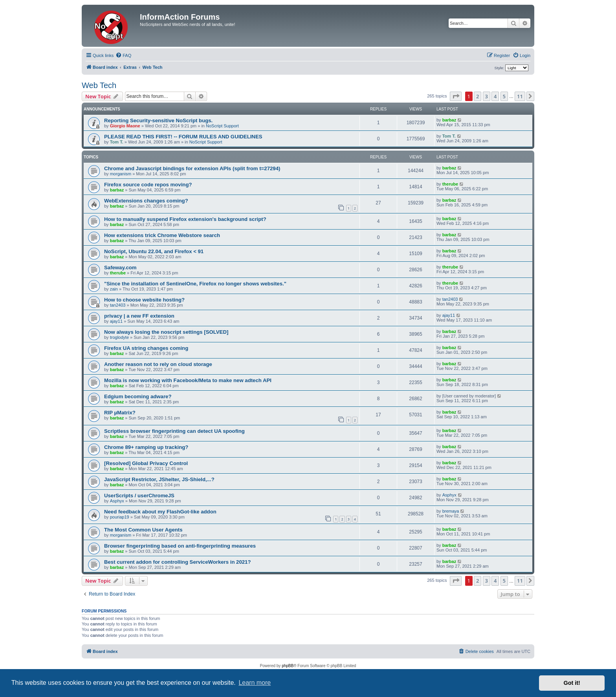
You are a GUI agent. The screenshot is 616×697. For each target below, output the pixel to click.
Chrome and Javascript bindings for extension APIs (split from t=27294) (192, 168)
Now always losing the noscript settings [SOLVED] (166, 332)
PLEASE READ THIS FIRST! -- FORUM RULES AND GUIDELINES (183, 137)
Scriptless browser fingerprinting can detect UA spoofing (174, 431)
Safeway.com (120, 268)
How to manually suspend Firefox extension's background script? (185, 219)
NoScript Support (222, 126)
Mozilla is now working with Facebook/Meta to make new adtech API (188, 380)
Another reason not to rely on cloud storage (158, 364)
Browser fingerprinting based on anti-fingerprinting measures (180, 546)
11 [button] (520, 96)
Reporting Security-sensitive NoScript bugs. (158, 120)
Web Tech (99, 85)
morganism (121, 174)
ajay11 (116, 321)
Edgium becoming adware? (138, 396)
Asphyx (117, 501)
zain (114, 289)
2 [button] (478, 96)
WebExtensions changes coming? (146, 201)
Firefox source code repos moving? (148, 185)
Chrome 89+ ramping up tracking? (146, 447)
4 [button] (495, 96)
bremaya (451, 511)
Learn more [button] (255, 683)
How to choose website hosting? (144, 300)
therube (450, 184)
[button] (456, 96)
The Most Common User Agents (143, 530)
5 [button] (504, 96)
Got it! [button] (572, 683)
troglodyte (119, 337)
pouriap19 (120, 517)
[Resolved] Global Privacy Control (146, 463)
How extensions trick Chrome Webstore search (162, 235)
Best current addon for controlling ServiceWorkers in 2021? (178, 562)
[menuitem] (123, 55)
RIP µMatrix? (120, 413)
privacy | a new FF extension (139, 316)
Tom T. (117, 142)
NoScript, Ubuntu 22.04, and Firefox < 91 (154, 251)
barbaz (449, 120)
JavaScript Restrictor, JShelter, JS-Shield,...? (159, 479)
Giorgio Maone (125, 126)
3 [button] (487, 96)
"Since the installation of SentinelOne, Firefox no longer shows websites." (195, 284)
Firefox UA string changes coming (146, 348)
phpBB (288, 666)
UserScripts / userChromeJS (139, 496)
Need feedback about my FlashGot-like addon (160, 512)
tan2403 (118, 305)
